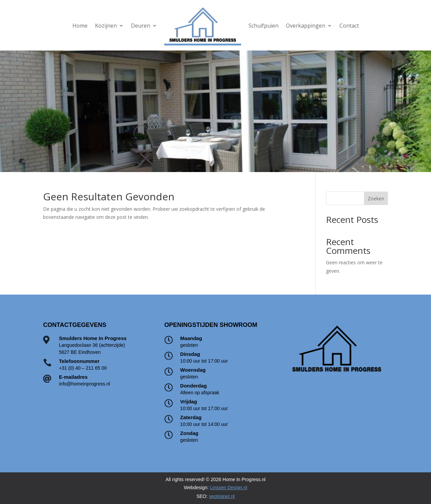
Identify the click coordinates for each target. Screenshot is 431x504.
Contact (349, 26)
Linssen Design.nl (229, 488)
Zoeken (376, 198)
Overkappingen (306, 26)
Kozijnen (106, 26)
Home (80, 26)
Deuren (141, 26)
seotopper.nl (222, 496)
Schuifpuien (263, 26)
